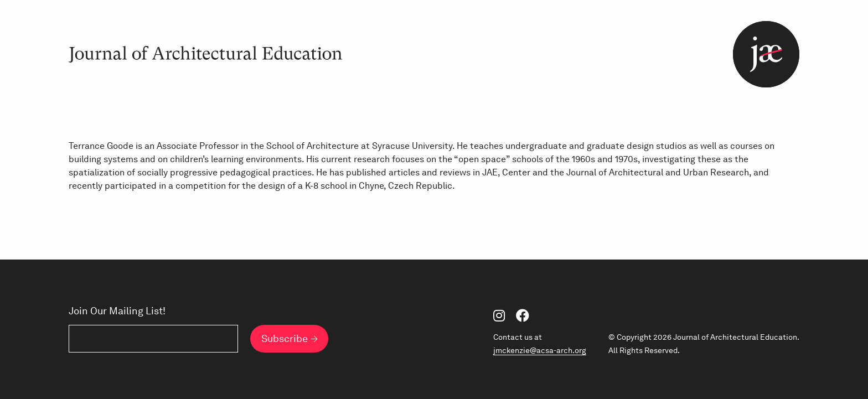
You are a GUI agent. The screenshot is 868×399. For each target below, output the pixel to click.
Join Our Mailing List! (117, 311)
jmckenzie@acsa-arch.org (540, 350)
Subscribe (285, 338)
